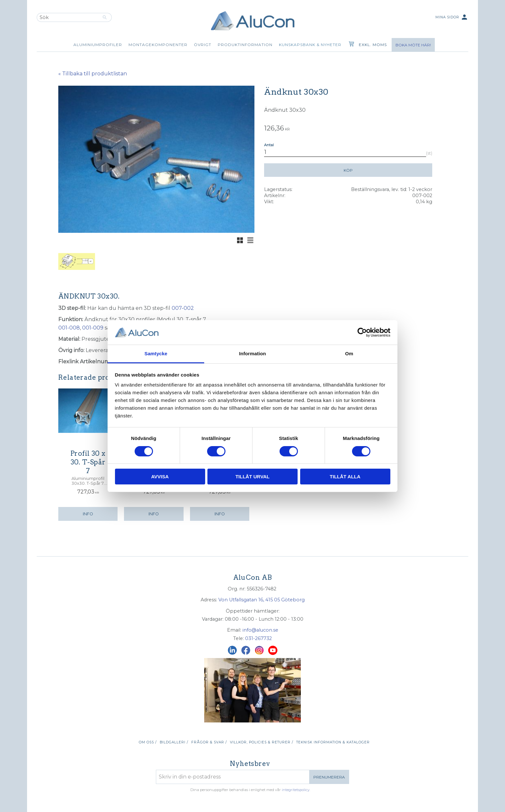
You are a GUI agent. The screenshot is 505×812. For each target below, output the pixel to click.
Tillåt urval (252, 477)
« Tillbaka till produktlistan (93, 74)
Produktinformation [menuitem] (245, 45)
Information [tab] (252, 353)
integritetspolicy (296, 790)
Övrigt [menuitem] (203, 45)
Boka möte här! (413, 45)
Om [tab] (349, 353)
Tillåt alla (345, 477)
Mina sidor (452, 18)
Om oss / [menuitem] (148, 742)
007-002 (183, 308)
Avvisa (160, 477)
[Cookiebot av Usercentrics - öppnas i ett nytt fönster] (362, 332)
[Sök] (105, 17)
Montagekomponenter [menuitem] (158, 45)
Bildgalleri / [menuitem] (174, 742)
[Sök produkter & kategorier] (67, 17)
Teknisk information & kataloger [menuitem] (333, 742)
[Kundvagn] (350, 45)
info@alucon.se (260, 630)
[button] (240, 240)
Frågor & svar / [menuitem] (209, 742)
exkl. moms (373, 45)
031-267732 (258, 638)
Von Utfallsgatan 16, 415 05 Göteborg (262, 600)
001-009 (93, 328)
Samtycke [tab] (156, 353)
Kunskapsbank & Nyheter (310, 45)
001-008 (69, 328)
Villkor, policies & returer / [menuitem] (262, 742)
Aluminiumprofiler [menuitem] (98, 45)
